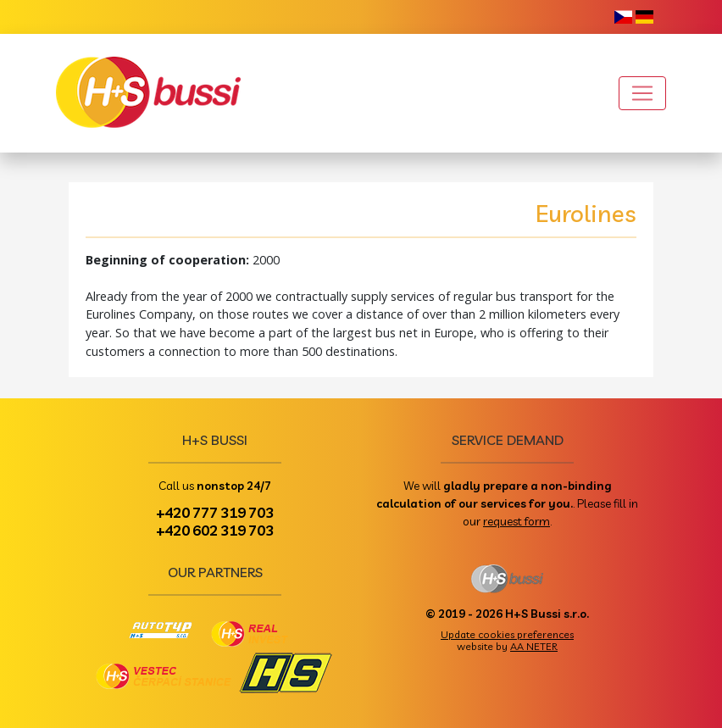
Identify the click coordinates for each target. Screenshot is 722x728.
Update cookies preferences (507, 634)
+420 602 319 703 (215, 530)
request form (517, 521)
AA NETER (534, 646)
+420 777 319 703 (215, 512)
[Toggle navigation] (642, 93)
